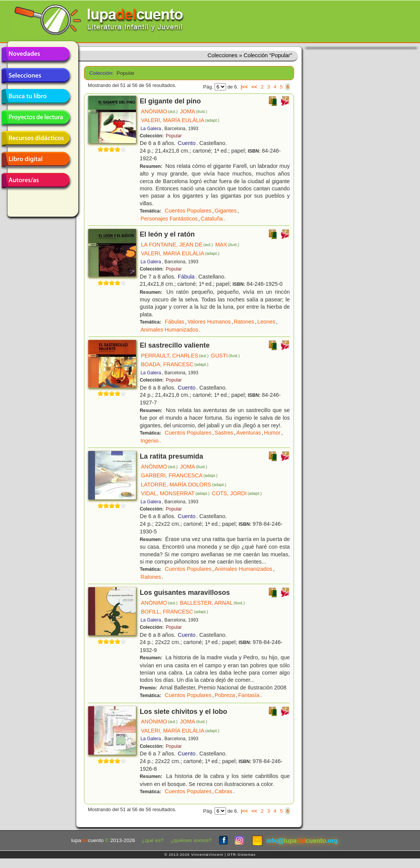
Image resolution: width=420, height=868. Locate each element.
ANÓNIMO (159, 111)
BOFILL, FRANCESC (174, 612)
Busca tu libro (36, 97)
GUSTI (225, 356)
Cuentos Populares (188, 211)
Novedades (36, 55)
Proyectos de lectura (36, 118)
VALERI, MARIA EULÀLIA (180, 253)
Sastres (224, 433)
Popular (174, 136)
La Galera (151, 129)
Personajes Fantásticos (169, 219)
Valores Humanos (209, 322)
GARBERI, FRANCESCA (179, 475)
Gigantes (226, 211)
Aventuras (249, 433)
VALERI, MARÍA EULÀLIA (180, 120)
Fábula (186, 277)
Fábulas (175, 322)
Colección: (100, 73)
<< (254, 87)
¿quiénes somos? (191, 840)
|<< (245, 87)
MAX (227, 245)
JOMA (194, 111)
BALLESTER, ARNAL (212, 603)
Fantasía (249, 695)
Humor (272, 433)
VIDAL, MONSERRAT (175, 493)
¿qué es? (153, 840)
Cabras (223, 791)
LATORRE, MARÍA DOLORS (184, 485)
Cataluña (212, 219)
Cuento (187, 143)
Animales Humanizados (169, 330)
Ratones (244, 322)
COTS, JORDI (237, 493)
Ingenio (149, 441)
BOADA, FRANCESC (175, 364)
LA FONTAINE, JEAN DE (177, 245)
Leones (266, 322)
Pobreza (225, 695)
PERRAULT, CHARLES (175, 356)
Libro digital (36, 159)
